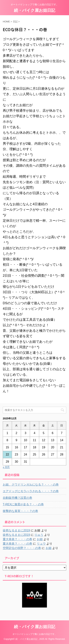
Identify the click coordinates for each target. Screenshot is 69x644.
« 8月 (6, 467)
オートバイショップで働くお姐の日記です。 (35, 634)
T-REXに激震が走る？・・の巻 (23, 504)
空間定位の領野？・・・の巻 (22, 548)
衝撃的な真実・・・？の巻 (20, 511)
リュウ (41, 544)
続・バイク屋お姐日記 (35, 10)
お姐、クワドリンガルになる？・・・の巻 (31, 485)
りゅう (39, 535)
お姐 (40, 539)
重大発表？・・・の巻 (17, 539)
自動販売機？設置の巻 (17, 498)
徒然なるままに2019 (16, 530)
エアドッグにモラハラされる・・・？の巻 (31, 491)
